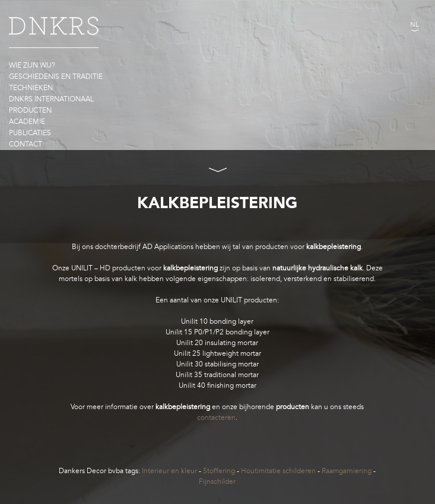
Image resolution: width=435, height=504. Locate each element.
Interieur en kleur (169, 471)
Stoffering (219, 471)
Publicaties (30, 133)
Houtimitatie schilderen (278, 471)
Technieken (31, 88)
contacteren (216, 417)
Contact (26, 144)
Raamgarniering (347, 471)
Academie (27, 122)
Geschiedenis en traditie (56, 76)
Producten (30, 110)
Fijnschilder (217, 481)
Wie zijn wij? (32, 65)
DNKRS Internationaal (51, 99)
